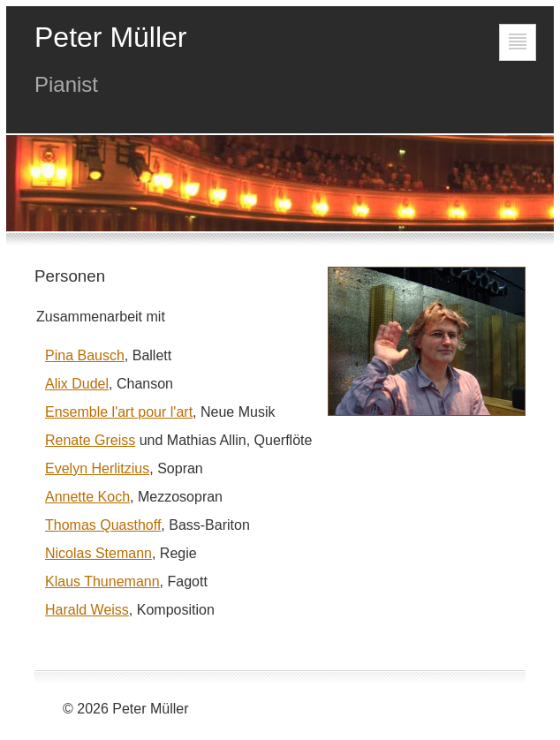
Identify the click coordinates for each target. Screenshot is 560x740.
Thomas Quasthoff (103, 525)
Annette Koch (87, 497)
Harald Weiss (87, 610)
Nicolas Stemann (98, 553)
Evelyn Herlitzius (97, 468)
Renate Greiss (90, 440)
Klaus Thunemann (102, 581)
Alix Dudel (77, 384)
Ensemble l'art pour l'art (119, 412)
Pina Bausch (85, 355)
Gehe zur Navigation (518, 60)
